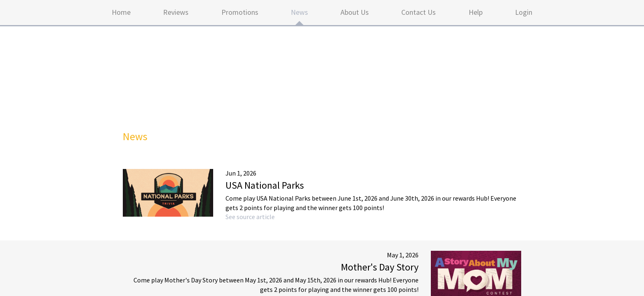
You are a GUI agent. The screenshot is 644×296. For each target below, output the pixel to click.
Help (476, 12)
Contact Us (419, 12)
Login (524, 12)
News (299, 12)
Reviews (176, 12)
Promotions (240, 12)
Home (121, 12)
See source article (250, 217)
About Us (355, 12)
